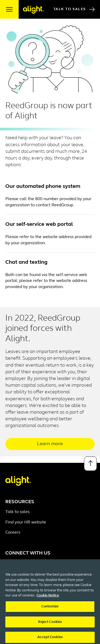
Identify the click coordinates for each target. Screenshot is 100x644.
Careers (13, 533)
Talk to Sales (74, 9)
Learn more (50, 444)
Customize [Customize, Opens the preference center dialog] (50, 609)
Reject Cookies (50, 624)
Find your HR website (26, 522)
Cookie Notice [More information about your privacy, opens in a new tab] (48, 598)
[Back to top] (90, 464)
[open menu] (9, 9)
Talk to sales (17, 512)
